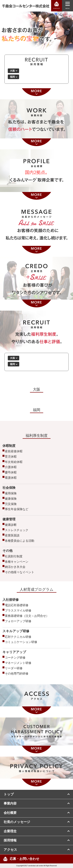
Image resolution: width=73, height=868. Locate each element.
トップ (9, 794)
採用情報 (10, 840)
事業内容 (10, 804)
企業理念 (10, 831)
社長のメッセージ (17, 822)
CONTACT (57, 8)
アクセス (10, 850)
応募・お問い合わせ (25, 859)
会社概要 (10, 813)
